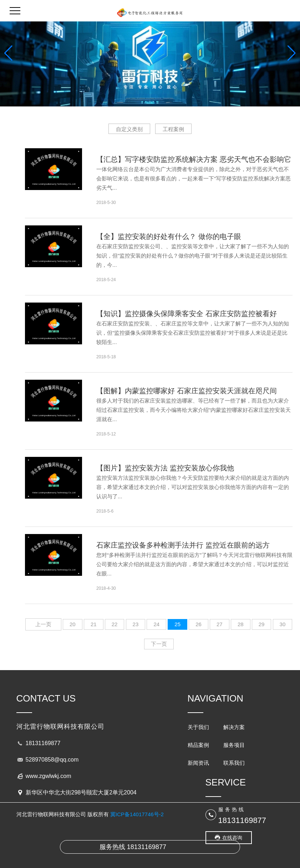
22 (115, 624)
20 (73, 624)
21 (94, 624)
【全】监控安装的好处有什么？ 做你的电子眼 (169, 236)
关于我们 (198, 727)
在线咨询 (232, 838)
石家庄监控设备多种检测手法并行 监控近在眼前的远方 (183, 545)
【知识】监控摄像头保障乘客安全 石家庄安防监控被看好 (187, 314)
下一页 (159, 644)
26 (199, 624)
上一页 (43, 624)
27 (220, 624)
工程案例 (173, 129)
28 (241, 624)
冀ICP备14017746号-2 (137, 814)
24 (156, 624)
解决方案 (234, 727)
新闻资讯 (198, 763)
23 (136, 624)
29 (262, 624)
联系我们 (234, 763)
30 (283, 624)
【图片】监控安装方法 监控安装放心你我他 (165, 468)
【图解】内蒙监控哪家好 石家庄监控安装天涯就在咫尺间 (187, 391)
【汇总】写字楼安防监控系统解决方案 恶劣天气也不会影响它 (194, 159)
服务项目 (234, 745)
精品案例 (198, 745)
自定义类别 (129, 129)
